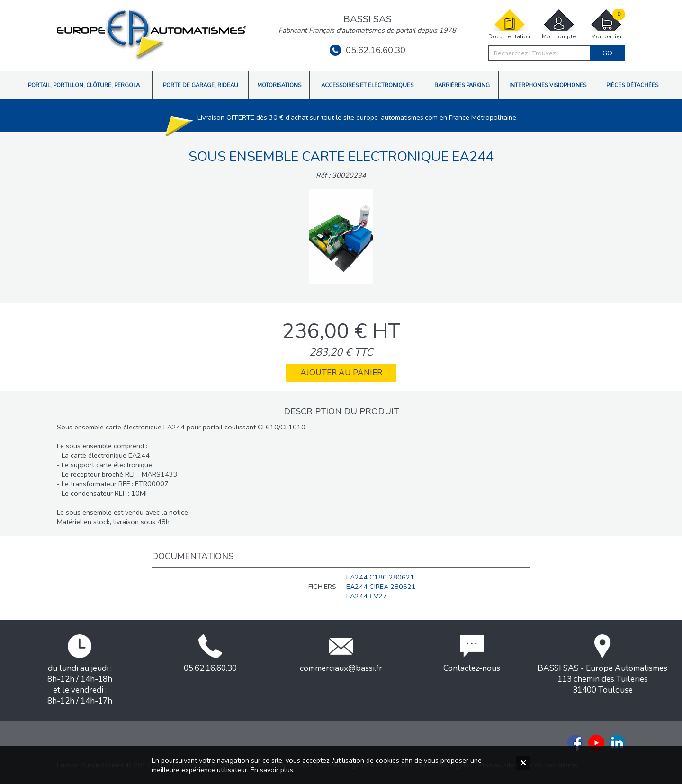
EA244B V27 (367, 596)
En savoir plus (272, 770)
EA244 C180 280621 (380, 577)
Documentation (509, 24)
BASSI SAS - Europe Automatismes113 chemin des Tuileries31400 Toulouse (602, 665)
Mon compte (559, 24)
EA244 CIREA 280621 (381, 587)
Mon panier (606, 24)
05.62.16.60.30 (368, 50)
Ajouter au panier (341, 373)
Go (607, 53)
